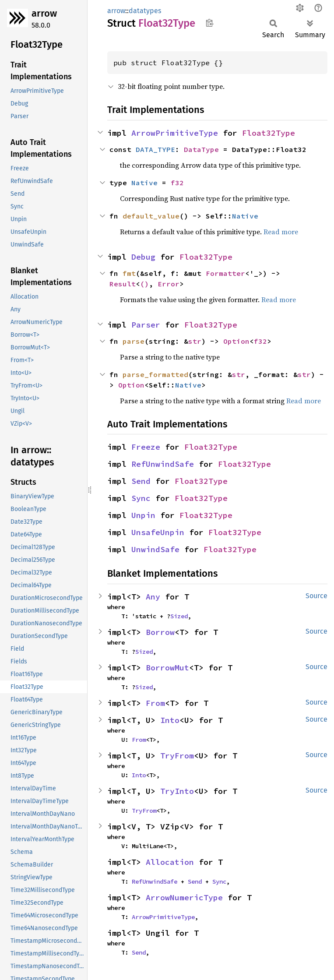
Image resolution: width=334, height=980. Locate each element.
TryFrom (177, 756)
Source (316, 596)
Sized (179, 616)
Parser (146, 325)
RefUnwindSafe (163, 464)
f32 (177, 183)
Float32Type (269, 133)
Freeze (146, 447)
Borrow (160, 632)
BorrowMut (167, 668)
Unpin (143, 515)
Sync (141, 498)
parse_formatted (155, 374)
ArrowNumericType (184, 897)
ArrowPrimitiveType (175, 133)
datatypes (145, 11)
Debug (143, 257)
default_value (151, 216)
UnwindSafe (155, 549)
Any (153, 597)
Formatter (225, 273)
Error (169, 284)
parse (134, 341)
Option (236, 341)
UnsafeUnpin (158, 532)
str (195, 341)
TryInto (177, 791)
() (144, 284)
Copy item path (209, 23)
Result (123, 284)
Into (170, 720)
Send (141, 481)
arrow (44, 13)
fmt (129, 273)
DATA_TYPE (155, 149)
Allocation (170, 862)
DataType (201, 149)
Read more (281, 232)
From (155, 703)
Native (144, 183)
